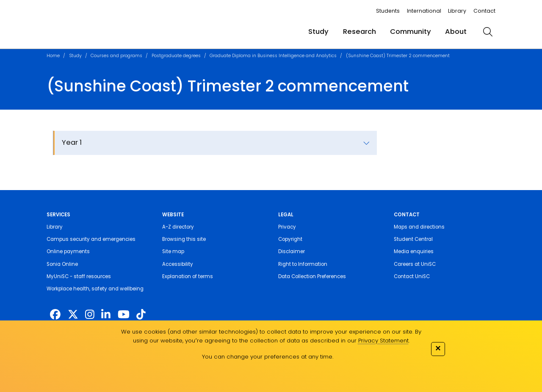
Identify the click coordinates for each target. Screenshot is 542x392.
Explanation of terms (188, 276)
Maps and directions (419, 227)
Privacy (287, 227)
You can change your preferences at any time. (268, 357)
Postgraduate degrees (176, 56)
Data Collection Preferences (312, 276)
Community (411, 32)
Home (53, 56)
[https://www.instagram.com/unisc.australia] (90, 315)
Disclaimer (292, 251)
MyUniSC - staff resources (79, 276)
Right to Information (303, 264)
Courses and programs (116, 56)
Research (359, 32)
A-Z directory (178, 227)
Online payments (68, 251)
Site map (173, 251)
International (424, 11)
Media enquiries (414, 251)
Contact (484, 11)
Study (318, 32)
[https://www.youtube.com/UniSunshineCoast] (124, 315)
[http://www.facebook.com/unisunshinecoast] (55, 315)
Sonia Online (62, 264)
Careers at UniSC (415, 264)
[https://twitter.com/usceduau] (73, 315)
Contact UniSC (412, 276)
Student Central (413, 239)
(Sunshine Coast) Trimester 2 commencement (398, 56)
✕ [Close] (438, 348)
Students (388, 11)
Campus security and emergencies (91, 239)
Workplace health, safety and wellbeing (95, 289)
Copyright (290, 239)
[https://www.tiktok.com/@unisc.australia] (141, 315)
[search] (488, 32)
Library (457, 11)
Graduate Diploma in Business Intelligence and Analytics (273, 56)
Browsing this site (184, 239)
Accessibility (178, 264)
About (456, 32)
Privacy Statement (383, 341)
